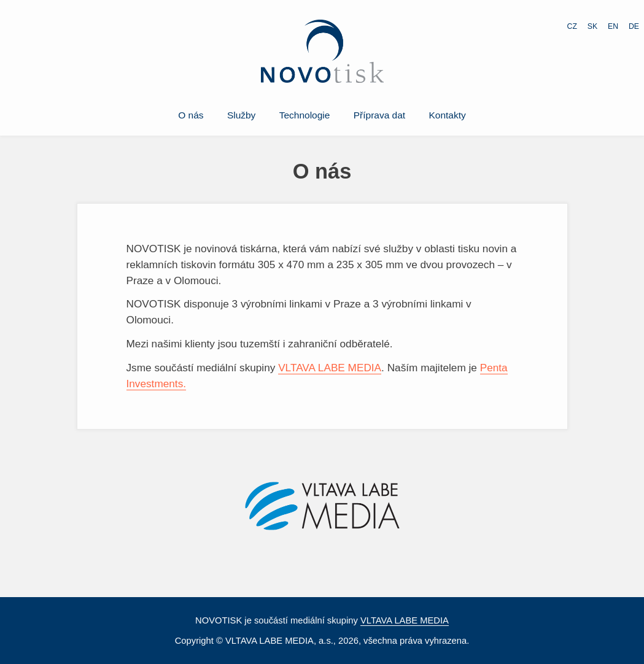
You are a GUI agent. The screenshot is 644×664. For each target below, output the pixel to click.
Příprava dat (379, 115)
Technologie (305, 115)
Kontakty (448, 115)
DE (634, 26)
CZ (572, 26)
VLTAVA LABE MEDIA (330, 368)
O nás (191, 115)
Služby (241, 115)
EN (613, 26)
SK (592, 26)
